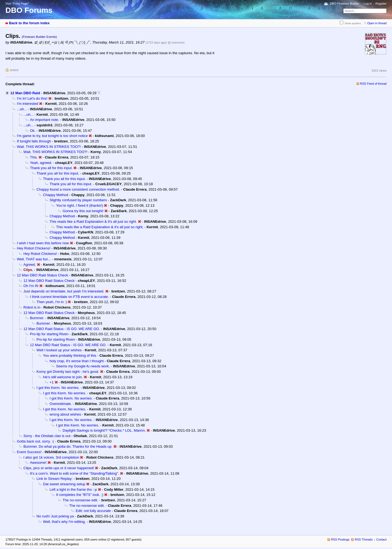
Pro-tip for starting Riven (49, 334)
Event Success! (29, 452)
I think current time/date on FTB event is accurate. (69, 297)
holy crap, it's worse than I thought (77, 361)
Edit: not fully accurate (93, 511)
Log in (368, 4)
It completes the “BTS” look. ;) (80, 495)
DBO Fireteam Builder (345, 4)
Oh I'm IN (31, 286)
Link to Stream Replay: (55, 479)
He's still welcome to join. (63, 377)
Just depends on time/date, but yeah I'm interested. (64, 291)
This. (34, 157)
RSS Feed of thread (373, 84)
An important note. (45, 120)
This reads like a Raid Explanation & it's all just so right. (93, 222)
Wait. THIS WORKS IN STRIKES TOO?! (49, 147)
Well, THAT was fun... (34, 259)
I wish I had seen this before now (43, 243)
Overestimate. (61, 404)
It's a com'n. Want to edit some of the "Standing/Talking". (74, 473)
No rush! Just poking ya (55, 516)
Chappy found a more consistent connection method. (78, 189)
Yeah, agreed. (41, 163)
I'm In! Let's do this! (32, 98)
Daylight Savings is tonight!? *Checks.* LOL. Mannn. (104, 430)
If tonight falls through (34, 141)
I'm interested (27, 104)
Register (381, 4)
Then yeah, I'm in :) (52, 302)
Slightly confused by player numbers (78, 200)
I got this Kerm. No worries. (58, 388)
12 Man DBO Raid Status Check (42, 275)
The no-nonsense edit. (80, 500)
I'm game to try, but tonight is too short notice (52, 136)
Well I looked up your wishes (59, 350)
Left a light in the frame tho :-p (73, 489)
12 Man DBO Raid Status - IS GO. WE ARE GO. (62, 329)
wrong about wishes (65, 414)
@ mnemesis (176, 42)
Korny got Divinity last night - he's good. (68, 372)
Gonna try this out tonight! (83, 211)
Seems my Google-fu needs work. (83, 366)
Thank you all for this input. (51, 168)
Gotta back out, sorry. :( (35, 441)
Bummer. (37, 318)
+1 (52, 382)
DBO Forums (29, 10)
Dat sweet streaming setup (64, 484)
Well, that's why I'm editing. (64, 522)
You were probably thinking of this (70, 356)
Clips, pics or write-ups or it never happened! (59, 468)
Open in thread (377, 23)
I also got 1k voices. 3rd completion (51, 457)
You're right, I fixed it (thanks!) (80, 205)
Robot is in (32, 307)
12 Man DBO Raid (25, 93)
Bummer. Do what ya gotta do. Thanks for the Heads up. (68, 446)
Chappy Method (56, 195)
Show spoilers (353, 23)
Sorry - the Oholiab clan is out (47, 436)
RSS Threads (364, 539)
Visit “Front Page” (17, 4)
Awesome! (38, 463)
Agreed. (30, 265)
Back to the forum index (29, 23)
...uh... (22, 109)
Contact (381, 539)
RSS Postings (340, 539)
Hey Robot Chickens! (34, 248)
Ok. (33, 131)
